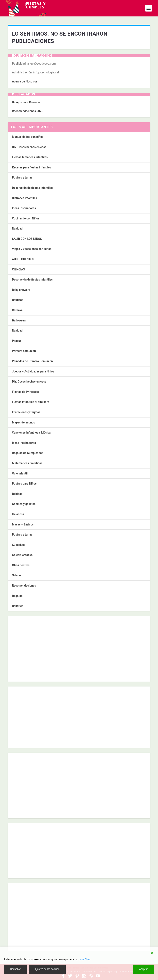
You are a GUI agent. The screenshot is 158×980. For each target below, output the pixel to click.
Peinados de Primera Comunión (32, 361)
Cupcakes (18, 545)
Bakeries (18, 606)
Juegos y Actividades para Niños (33, 371)
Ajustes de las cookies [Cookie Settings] (47, 969)
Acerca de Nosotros (25, 81)
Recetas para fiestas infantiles (31, 167)
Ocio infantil (20, 473)
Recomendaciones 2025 (27, 111)
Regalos (17, 596)
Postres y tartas (22, 177)
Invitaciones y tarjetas (26, 412)
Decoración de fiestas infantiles (32, 188)
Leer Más (85, 959)
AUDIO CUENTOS (23, 259)
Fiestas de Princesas (25, 392)
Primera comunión (24, 351)
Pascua (17, 341)
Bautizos (18, 300)
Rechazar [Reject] (15, 969)
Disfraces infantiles (24, 198)
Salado (16, 575)
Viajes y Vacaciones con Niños (32, 249)
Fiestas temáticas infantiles (30, 157)
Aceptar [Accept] (143, 969)
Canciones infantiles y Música (31, 433)
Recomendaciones (24, 586)
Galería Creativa (22, 555)
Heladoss (18, 514)
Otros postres (21, 565)
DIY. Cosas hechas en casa (29, 147)
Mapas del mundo (23, 422)
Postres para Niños (24, 484)
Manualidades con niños (28, 137)
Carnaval (18, 310)
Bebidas (17, 494)
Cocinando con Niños (26, 218)
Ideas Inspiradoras (24, 208)
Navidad (17, 228)
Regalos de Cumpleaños (28, 453)
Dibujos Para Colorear (26, 102)
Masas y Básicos (23, 524)
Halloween (19, 320)
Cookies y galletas (24, 504)
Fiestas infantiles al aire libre (30, 402)
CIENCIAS (18, 269)
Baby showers (21, 290)
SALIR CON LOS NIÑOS (27, 239)
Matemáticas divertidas (27, 463)
